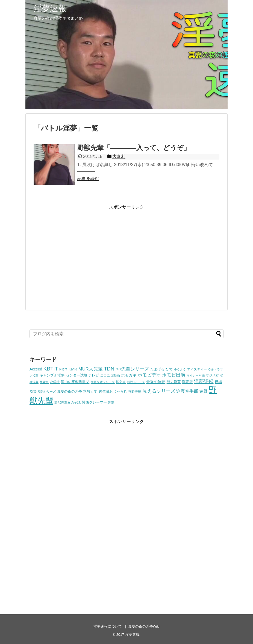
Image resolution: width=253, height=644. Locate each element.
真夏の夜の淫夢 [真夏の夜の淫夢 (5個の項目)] (70, 392)
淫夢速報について (108, 626)
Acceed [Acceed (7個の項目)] (36, 369)
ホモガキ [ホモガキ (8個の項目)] (129, 375)
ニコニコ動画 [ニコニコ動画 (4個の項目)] (110, 375)
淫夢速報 (50, 8)
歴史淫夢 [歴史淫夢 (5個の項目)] (174, 382)
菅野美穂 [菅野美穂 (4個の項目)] (135, 391)
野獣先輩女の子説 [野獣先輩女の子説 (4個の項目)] (67, 402)
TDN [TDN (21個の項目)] (109, 369)
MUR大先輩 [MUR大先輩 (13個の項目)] (91, 369)
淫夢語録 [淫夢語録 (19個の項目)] (204, 381)
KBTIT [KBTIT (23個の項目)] (51, 369)
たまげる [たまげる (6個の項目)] (157, 369)
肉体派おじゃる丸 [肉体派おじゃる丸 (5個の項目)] (113, 392)
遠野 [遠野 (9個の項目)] (204, 391)
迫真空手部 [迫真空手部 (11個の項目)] (187, 391)
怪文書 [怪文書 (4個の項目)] (121, 382)
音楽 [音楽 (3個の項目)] (111, 402)
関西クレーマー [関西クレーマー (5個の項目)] (94, 402)
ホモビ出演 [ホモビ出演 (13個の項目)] (174, 375)
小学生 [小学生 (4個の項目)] (55, 382)
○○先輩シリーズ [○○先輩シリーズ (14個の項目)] (132, 369)
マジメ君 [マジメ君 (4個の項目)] (212, 375)
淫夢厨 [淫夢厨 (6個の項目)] (187, 382)
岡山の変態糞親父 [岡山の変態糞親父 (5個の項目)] (75, 382)
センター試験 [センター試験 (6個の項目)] (77, 375)
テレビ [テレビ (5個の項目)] (94, 375)
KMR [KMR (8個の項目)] (73, 369)
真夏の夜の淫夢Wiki (144, 626)
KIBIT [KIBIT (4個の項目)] (63, 369)
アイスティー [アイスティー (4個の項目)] (197, 369)
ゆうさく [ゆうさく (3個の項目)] (180, 369)
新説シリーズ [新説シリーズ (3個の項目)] (136, 382)
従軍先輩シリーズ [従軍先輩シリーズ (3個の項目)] (103, 382)
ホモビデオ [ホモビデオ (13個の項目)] (149, 375)
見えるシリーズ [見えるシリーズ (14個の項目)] (159, 391)
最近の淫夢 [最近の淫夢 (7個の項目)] (156, 382)
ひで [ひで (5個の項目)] (169, 369)
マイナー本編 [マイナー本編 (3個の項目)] (196, 375)
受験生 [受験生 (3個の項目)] (44, 382)
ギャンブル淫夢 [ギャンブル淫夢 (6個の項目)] (52, 375)
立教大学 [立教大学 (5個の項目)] (90, 392)
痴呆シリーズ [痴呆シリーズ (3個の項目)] (47, 392)
